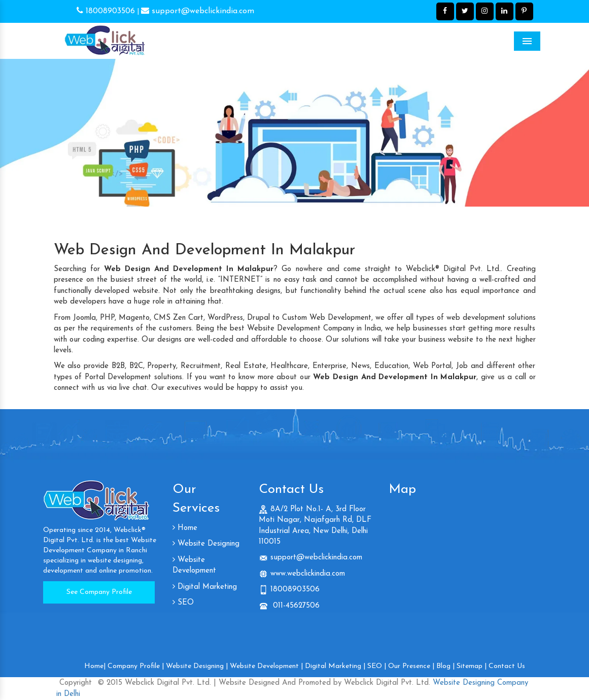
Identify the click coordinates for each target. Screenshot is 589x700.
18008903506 (106, 11)
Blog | (445, 666)
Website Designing (206, 544)
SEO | (377, 666)
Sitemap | (472, 666)
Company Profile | (136, 666)
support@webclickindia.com (198, 11)
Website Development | (266, 666)
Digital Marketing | (335, 666)
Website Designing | (197, 666)
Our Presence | (411, 666)
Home (185, 528)
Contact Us (507, 666)
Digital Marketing (205, 587)
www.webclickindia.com (308, 574)
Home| (95, 666)
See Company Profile (99, 592)
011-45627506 (295, 606)
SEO (183, 603)
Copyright (76, 683)
